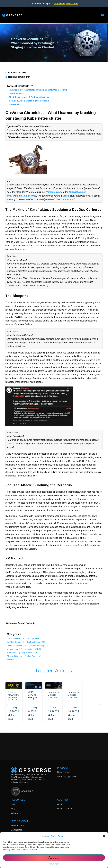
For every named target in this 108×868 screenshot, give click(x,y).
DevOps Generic (14, 642)
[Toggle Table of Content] (33, 86)
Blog (13, 809)
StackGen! (60, 4)
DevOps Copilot (29, 638)
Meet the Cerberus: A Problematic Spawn (30, 97)
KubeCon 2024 (31, 649)
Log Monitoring (29, 653)
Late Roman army (27, 196)
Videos (14, 813)
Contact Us (16, 830)
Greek (66, 196)
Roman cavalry (54, 192)
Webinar (10, 660)
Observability (12, 656)
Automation (12, 638)
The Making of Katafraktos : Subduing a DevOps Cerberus (38, 90)
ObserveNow (64, 773)
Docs (13, 805)
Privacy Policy (54, 864)
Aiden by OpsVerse (67, 777)
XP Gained (14, 104)
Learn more (72, 4)
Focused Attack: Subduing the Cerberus (29, 101)
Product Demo (31, 656)
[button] (104, 836)
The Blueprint (16, 93)
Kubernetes (12, 653)
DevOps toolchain (15, 646)
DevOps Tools (35, 646)
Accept (54, 858)
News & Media (64, 809)
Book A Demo (18, 826)
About (60, 805)
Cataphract (67, 199)
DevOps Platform (34, 642)
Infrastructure (13, 649)
